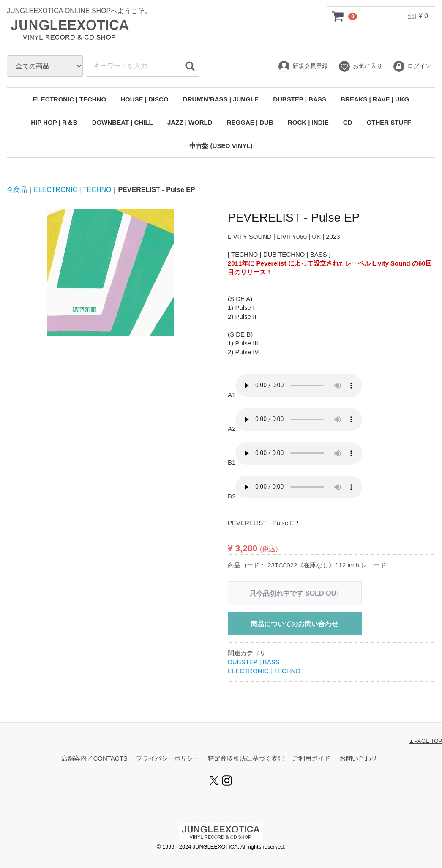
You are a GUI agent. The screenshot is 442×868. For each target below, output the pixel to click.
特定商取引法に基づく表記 (246, 759)
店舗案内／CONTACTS (94, 759)
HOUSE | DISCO (144, 99)
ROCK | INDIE (308, 122)
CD (348, 122)
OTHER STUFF (389, 122)
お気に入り (360, 66)
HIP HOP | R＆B (54, 122)
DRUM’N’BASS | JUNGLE (221, 99)
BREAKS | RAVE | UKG (375, 99)
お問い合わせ (358, 759)
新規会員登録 (303, 66)
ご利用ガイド (311, 759)
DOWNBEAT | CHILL (123, 122)
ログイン (412, 66)
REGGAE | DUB (250, 122)
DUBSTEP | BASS (300, 99)
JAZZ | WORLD (190, 122)
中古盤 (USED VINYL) (221, 146)
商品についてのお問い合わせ (295, 624)
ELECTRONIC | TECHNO (70, 99)
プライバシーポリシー (168, 759)
